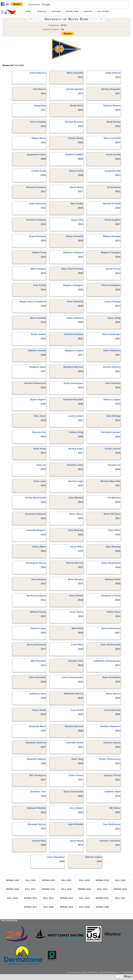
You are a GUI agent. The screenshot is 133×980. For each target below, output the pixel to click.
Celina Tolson (76, 775)
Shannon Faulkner (73, 252)
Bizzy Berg (40, 106)
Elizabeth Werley (37, 824)
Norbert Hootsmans (35, 383)
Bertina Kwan (76, 449)
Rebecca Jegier (112, 399)
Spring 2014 (30, 898)
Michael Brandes (74, 122)
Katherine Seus (38, 694)
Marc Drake (77, 203)
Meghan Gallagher (73, 285)
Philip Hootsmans (73, 383)
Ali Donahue (114, 187)
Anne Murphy (38, 579)
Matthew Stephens (110, 726)
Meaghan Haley (38, 367)
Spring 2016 (84, 889)
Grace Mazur (76, 514)
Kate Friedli (40, 285)
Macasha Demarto (36, 187)
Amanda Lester (75, 465)
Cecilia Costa (39, 171)
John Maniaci (76, 498)
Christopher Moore (36, 563)
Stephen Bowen (112, 106)
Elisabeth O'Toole (111, 596)
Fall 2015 (102, 889)
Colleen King (76, 432)
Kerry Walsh (76, 808)
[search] (74, 5)
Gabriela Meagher (36, 530)
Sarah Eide (77, 220)
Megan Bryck (39, 138)
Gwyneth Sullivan (36, 759)
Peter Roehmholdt (110, 645)
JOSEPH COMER (74, 155)
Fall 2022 (30, 880)
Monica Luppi (76, 481)
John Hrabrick (113, 383)
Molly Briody (114, 122)
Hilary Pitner (114, 612)
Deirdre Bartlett (75, 89)
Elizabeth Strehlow (36, 743)
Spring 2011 (31, 907)
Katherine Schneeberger (107, 661)
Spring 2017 (48, 889)
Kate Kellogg (113, 416)
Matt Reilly (77, 628)
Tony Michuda (76, 530)
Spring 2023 (12, 880)
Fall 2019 (84, 880)
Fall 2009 (19, 65)
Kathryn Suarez (112, 743)
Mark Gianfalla (38, 318)
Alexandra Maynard (35, 514)
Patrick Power (38, 628)
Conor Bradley (38, 122)
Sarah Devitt (76, 187)
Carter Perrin (76, 612)
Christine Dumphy (36, 220)
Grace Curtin (76, 171)
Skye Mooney (113, 547)
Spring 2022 (48, 880)
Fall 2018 (120, 880)
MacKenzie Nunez (36, 596)
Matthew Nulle (113, 579)
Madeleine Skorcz (74, 694)
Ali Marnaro (114, 498)
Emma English (112, 220)
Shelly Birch (76, 106)
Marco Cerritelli (112, 138)
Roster (88, 11)
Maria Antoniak (75, 73)
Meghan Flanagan (111, 252)
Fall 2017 (30, 889)
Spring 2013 (66, 898)
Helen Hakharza (112, 350)
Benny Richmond (111, 628)
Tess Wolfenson (112, 824)
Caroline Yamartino (110, 841)
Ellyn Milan (114, 530)
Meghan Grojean (74, 350)
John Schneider (37, 677)
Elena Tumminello (73, 792)
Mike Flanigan (38, 269)
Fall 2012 (84, 898)
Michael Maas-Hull (110, 481)
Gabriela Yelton (93, 857)
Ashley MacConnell (35, 498)
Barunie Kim (39, 432)
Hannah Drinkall (112, 203)
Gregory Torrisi (112, 775)
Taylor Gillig (114, 318)
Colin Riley (77, 645)
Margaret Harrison (73, 367)
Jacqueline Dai (112, 171)
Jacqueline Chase (36, 155)
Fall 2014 (12, 898)
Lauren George (112, 301)
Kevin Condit (113, 155)
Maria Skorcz (113, 694)
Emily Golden (38, 334)
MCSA (64, 25)
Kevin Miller (77, 547)
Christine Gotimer (73, 334)
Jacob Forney (113, 269)
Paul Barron (39, 89)
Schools (42, 11)
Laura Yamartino (56, 857)
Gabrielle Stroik (75, 743)
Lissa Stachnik (112, 710)
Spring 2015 (120, 889)
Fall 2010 (48, 907)
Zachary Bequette (111, 89)
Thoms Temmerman (109, 759)
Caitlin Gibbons (75, 318)
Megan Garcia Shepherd (33, 301)
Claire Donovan (37, 203)
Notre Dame (72, 11)
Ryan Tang (77, 759)
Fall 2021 (66, 880)
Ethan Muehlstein (111, 563)
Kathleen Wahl (112, 792)
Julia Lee (41, 465)
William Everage (112, 236)
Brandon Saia (76, 661)
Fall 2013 (48, 898)
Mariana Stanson (74, 726)
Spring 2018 (12, 889)
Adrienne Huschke (73, 399)
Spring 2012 (102, 898)
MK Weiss (115, 808)
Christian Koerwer (110, 432)
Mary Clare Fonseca (72, 269)
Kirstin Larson (112, 449)
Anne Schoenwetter (72, 677)
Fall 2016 (66, 889)
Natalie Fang (39, 252)
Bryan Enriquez (37, 236)
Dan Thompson (38, 775)
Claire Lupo (40, 481)
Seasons (56, 11)
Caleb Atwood (113, 73)
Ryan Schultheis (111, 677)
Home (28, 11)
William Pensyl (38, 612)
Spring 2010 (66, 907)
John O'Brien (76, 596)
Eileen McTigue (112, 514)
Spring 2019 (102, 880)
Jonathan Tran (38, 792)
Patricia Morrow (75, 563)
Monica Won (39, 841)
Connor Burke (76, 138)
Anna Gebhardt (75, 301)
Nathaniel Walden (36, 808)
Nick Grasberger (111, 334)
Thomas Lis (114, 465)
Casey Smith (39, 710)
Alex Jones (40, 416)
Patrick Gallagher (111, 285)
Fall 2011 (120, 898)
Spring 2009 (102, 907)
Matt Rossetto (38, 661)
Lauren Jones (76, 416)
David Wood (77, 841)
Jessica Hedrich (112, 367)
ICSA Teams (103, 11)
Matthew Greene (37, 350)
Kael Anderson (38, 73)
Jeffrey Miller (39, 547)
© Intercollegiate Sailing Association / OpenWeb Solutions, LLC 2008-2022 (99, 972)
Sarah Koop (39, 449)
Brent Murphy (76, 579)
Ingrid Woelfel (76, 824)
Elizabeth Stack (37, 726)
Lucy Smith (77, 710)
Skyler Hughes (38, 399)
